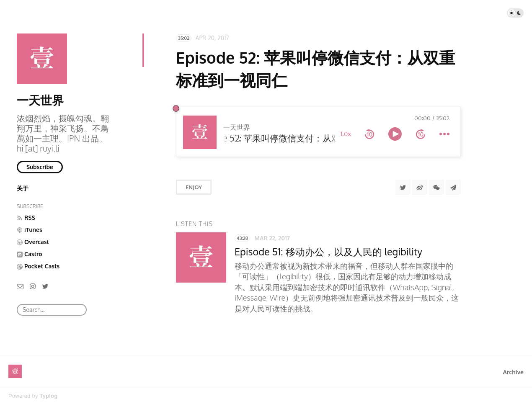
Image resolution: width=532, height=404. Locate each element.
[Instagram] (33, 286)
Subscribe (40, 167)
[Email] (20, 286)
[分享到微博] (420, 187)
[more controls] (444, 134)
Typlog (48, 396)
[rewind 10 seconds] (369, 134)
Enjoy (194, 187)
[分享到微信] (436, 187)
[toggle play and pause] (395, 134)
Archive (513, 372)
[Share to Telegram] (453, 187)
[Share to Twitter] (403, 187)
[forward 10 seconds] (421, 134)
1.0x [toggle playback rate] (346, 134)
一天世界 (40, 100)
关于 (23, 188)
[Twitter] (45, 286)
